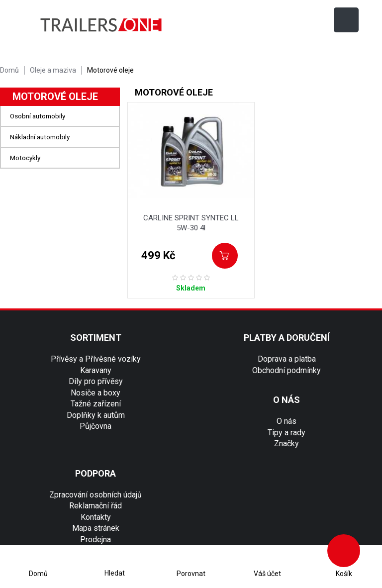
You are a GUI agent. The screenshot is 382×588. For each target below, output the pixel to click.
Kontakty (96, 517)
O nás (286, 421)
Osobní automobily (38, 116)
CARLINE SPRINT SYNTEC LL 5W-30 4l (191, 223)
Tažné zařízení (96, 404)
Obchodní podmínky (286, 370)
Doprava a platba (287, 359)
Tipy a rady (286, 433)
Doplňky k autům (96, 415)
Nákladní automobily (40, 137)
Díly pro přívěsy (96, 381)
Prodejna (95, 539)
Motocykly (25, 158)
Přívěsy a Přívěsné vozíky (96, 359)
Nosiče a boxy (95, 393)
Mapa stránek (96, 528)
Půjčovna (95, 426)
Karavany (96, 370)
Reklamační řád (95, 506)
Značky (286, 443)
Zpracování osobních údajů (95, 495)
